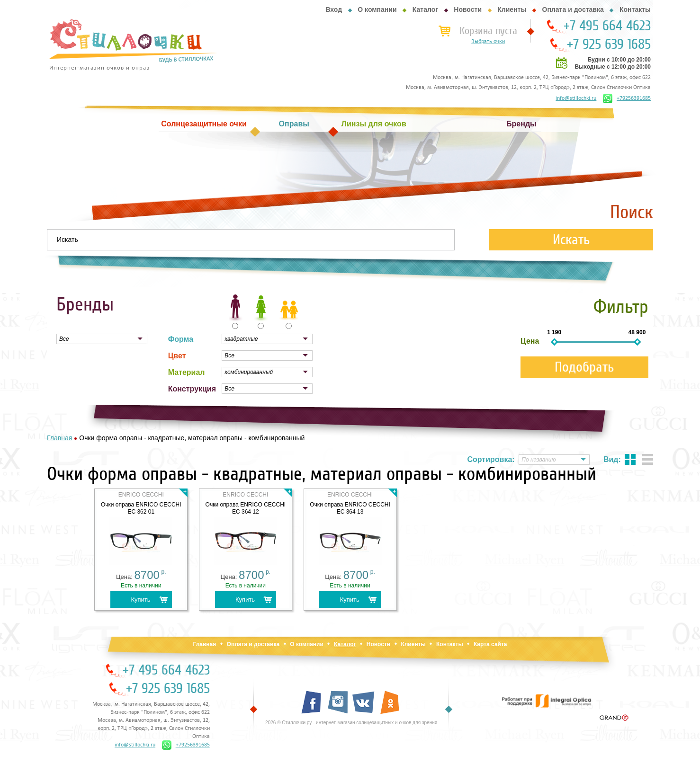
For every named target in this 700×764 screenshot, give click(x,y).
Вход (334, 9)
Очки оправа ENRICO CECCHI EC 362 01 (141, 508)
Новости (468, 9)
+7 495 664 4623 (607, 26)
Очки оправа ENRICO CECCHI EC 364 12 (246, 508)
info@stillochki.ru (576, 98)
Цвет (177, 356)
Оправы (294, 124)
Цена (530, 341)
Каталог (425, 9)
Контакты (635, 9)
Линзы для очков (374, 124)
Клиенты (512, 9)
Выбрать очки (488, 42)
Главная (204, 644)
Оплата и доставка (573, 9)
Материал (187, 372)
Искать (571, 240)
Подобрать (584, 367)
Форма (181, 339)
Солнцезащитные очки (204, 124)
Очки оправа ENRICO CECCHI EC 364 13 (350, 508)
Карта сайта (490, 644)
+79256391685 (627, 98)
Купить (140, 600)
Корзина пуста (488, 31)
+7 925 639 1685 (609, 44)
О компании (377, 9)
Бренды (521, 124)
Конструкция (192, 389)
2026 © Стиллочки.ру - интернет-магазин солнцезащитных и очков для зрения (351, 723)
